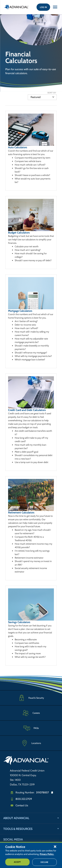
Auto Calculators (18, 147)
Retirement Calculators (21, 513)
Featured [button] (36, 97)
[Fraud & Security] (31, 698)
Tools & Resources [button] (18, 829)
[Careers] (31, 713)
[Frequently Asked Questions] (31, 728)
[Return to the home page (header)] (16, 7)
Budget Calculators (19, 233)
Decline (44, 862)
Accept (17, 862)
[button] (55, 846)
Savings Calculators (19, 622)
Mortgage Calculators (20, 311)
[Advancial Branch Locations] (31, 743)
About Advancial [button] (16, 818)
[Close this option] (55, 7)
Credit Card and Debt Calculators (27, 410)
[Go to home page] (26, 761)
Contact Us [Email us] (22, 805)
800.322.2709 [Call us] (24, 799)
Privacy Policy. (47, 854)
